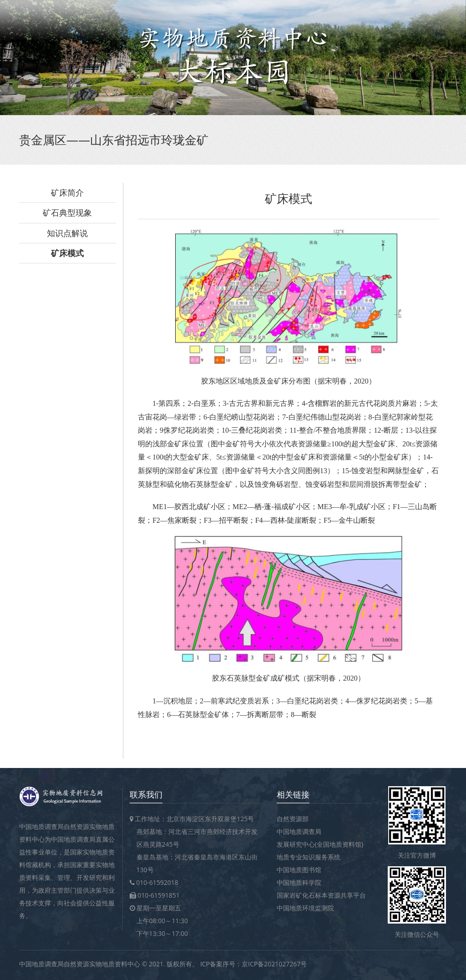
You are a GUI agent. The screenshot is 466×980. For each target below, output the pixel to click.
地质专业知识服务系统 (309, 857)
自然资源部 (293, 819)
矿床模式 (67, 253)
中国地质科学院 (299, 882)
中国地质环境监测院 (305, 908)
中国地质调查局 (299, 831)
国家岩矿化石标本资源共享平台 (321, 895)
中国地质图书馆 (299, 870)
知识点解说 (67, 233)
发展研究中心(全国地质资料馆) (320, 844)
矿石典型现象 (67, 212)
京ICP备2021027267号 (274, 964)
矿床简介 (67, 192)
